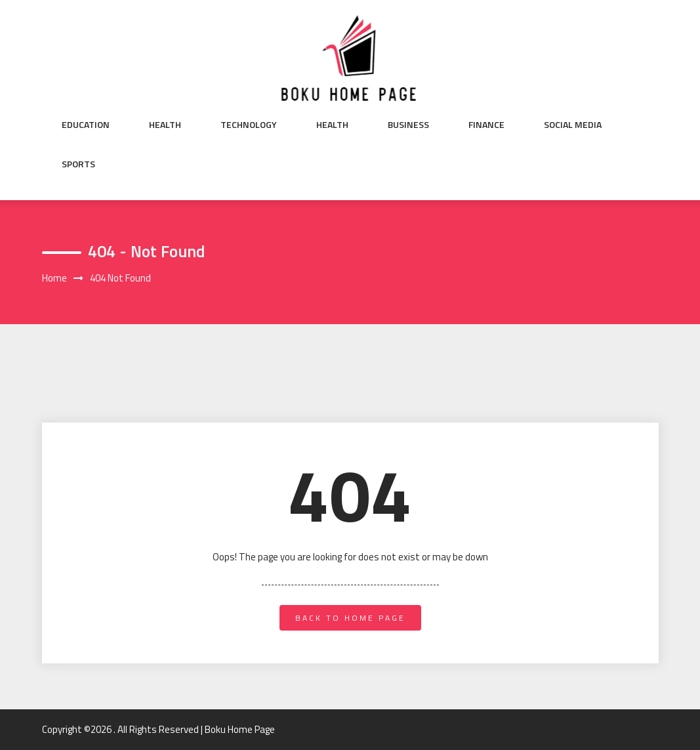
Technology (249, 125)
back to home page (350, 618)
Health (165, 125)
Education (86, 125)
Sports (78, 164)
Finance (486, 125)
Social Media (573, 125)
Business (408, 125)
